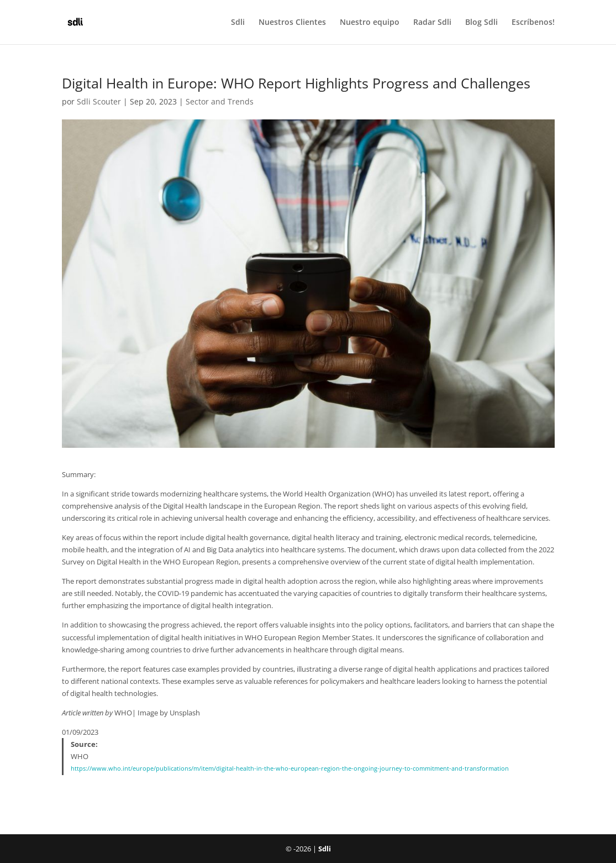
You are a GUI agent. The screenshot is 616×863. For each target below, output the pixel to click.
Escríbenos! (533, 23)
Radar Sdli (432, 23)
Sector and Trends (220, 101)
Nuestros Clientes (292, 23)
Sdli (238, 23)
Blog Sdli (481, 23)
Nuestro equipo (370, 23)
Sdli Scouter (99, 101)
